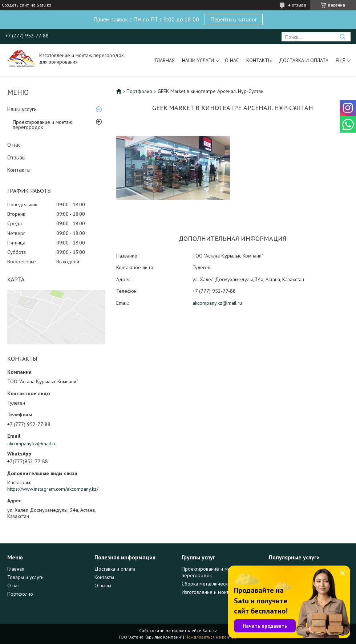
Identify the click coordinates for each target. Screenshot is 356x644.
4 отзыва (297, 5)
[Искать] (342, 37)
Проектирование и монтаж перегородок (42, 125)
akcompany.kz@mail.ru (32, 443)
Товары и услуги (25, 577)
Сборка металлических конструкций (221, 584)
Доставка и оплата (304, 60)
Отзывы (16, 157)
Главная (165, 60)
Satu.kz (210, 630)
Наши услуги (198, 60)
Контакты (259, 60)
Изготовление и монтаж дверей (217, 592)
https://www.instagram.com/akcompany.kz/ (53, 489)
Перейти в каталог (234, 19)
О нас (232, 60)
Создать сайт (15, 5)
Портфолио (139, 91)
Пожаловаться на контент (212, 637)
